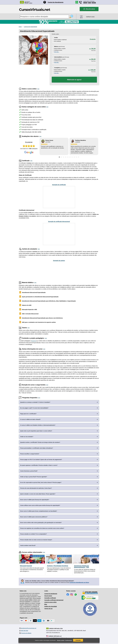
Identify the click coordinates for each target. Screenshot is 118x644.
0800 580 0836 (90, 3)
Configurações (69, 640)
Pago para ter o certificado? (28, 414)
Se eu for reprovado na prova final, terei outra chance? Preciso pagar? (41, 482)
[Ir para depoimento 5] (68, 157)
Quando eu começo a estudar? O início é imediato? (35, 402)
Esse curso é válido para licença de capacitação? (35, 500)
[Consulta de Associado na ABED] (90, 617)
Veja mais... (57, 52)
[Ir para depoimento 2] (61, 157)
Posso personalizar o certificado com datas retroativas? (37, 448)
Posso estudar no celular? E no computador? (34, 534)
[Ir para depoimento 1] (59, 157)
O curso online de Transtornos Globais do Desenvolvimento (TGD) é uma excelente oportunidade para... (85, 571)
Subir (38, 89)
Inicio (20, 27)
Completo (57, 68)
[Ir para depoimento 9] (76, 157)
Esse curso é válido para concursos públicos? (34, 517)
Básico (56, 46)
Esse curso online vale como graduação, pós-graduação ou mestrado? (41, 523)
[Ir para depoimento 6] (70, 157)
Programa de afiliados (26, 633)
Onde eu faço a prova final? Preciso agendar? (34, 477)
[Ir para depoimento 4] (66, 157)
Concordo (78, 640)
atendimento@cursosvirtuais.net (29, 628)
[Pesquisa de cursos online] (44, 17)
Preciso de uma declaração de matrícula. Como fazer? (36, 488)
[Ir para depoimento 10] (79, 157)
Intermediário (58, 57)
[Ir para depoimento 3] (64, 157)
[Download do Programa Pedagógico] (37, 341)
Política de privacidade (51, 606)
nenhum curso (90, 17)
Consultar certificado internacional (54, 600)
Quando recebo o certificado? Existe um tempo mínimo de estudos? (40, 442)
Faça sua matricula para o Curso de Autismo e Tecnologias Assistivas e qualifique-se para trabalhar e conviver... (59, 570)
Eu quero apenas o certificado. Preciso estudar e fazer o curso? (39, 465)
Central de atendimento (51, 594)
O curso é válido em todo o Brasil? (30, 419)
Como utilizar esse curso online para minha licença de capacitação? (40, 505)
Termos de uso (48, 609)
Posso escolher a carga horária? (30, 454)
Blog (46, 604)
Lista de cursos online (50, 602)
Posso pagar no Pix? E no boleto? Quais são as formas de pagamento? (41, 459)
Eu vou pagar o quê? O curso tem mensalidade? (34, 408)
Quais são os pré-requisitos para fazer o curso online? (36, 431)
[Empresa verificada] (90, 599)
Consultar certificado (50, 598)
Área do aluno (48, 596)
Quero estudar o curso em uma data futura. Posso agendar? (38, 494)
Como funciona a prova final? (29, 471)
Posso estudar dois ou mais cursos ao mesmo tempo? (36, 540)
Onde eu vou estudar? (27, 437)
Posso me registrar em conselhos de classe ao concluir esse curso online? (42, 528)
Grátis (56, 38)
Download (34, 341)
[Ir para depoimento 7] (72, 157)
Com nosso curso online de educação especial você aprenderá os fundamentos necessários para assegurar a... (32, 570)
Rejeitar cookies (61, 640)
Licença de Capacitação (30, 27)
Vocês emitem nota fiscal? (28, 545)
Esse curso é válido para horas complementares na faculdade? (39, 511)
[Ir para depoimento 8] (74, 157)
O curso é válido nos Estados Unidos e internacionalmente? (38, 425)
